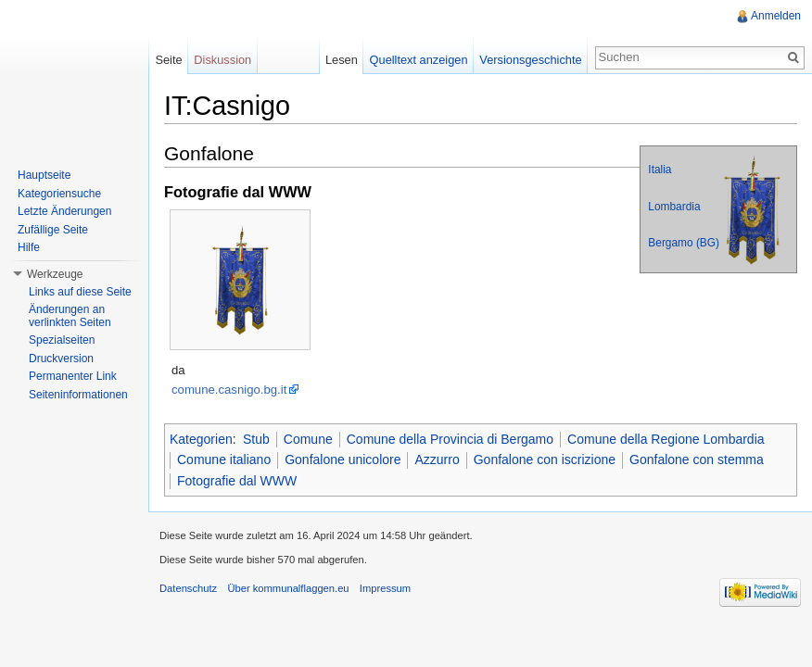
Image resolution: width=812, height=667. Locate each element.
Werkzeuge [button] (55, 274)
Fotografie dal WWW (237, 481)
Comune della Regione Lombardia (666, 439)
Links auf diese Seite (80, 292)
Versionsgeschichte (530, 60)
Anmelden (776, 16)
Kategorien (201, 439)
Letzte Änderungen (64, 211)
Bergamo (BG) (684, 243)
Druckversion (61, 359)
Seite (168, 60)
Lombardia (674, 207)
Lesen (342, 60)
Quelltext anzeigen (419, 60)
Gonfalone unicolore (343, 459)
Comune (308, 439)
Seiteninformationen (78, 395)
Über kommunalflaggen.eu (288, 588)
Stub (256, 439)
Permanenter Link (73, 376)
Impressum (385, 588)
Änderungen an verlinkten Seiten (70, 316)
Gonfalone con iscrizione (545, 459)
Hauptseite (44, 175)
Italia (660, 170)
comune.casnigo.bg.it (229, 390)
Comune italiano (224, 459)
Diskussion (222, 60)
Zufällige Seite (53, 230)
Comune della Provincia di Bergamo (450, 439)
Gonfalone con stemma (697, 459)
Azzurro (437, 459)
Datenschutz (188, 588)
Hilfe (29, 247)
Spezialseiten (62, 340)
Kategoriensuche (59, 194)
